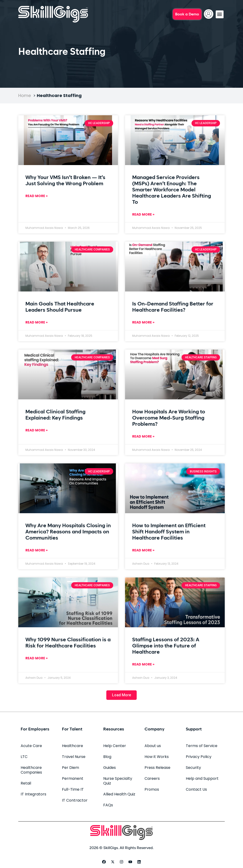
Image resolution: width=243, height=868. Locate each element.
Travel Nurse (74, 757)
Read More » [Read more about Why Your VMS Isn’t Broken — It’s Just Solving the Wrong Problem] (37, 196)
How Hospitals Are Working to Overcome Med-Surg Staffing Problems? (169, 418)
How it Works (157, 757)
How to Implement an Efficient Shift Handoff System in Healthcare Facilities (169, 532)
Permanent (73, 778)
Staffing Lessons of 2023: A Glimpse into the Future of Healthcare (166, 646)
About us (153, 746)
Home (25, 95)
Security (193, 768)
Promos (152, 789)
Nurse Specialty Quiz (118, 781)
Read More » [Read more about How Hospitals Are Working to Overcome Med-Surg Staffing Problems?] (143, 436)
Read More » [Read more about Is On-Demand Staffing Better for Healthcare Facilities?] (143, 322)
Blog (107, 757)
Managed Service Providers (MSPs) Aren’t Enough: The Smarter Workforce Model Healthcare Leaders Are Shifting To (172, 190)
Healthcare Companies (31, 770)
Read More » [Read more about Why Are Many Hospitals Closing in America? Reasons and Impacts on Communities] (37, 550)
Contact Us (196, 789)
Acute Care (31, 746)
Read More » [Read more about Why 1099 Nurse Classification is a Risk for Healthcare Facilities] (37, 658)
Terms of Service (202, 746)
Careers (152, 778)
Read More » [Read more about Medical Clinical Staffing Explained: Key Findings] (37, 430)
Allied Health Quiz (119, 794)
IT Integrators (33, 794)
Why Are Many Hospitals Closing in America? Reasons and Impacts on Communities (68, 532)
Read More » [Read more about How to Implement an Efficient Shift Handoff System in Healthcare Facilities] (143, 550)
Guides (110, 768)
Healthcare (72, 746)
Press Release (157, 768)
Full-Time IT (73, 789)
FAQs (108, 805)
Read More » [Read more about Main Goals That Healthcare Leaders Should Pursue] (37, 322)
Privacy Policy (199, 757)
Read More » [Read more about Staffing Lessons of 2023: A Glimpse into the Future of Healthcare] (143, 664)
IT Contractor (75, 800)
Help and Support (202, 778)
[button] (220, 14)
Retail (26, 783)
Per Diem (70, 768)
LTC (24, 757)
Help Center (115, 746)
